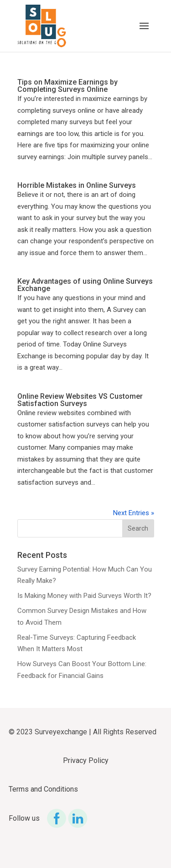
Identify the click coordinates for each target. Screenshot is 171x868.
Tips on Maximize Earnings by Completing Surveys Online (67, 86)
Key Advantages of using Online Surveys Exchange (85, 285)
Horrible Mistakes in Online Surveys (77, 185)
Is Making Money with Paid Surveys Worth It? (84, 596)
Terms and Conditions (43, 789)
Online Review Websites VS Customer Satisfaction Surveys (80, 400)
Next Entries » (134, 513)
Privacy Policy (86, 760)
